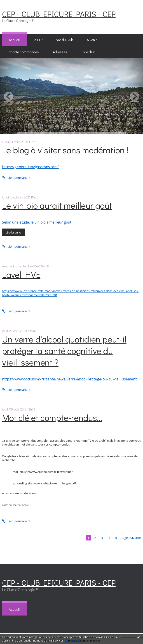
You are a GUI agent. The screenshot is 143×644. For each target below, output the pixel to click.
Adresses (60, 52)
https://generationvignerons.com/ (30, 167)
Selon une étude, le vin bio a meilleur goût (37, 222)
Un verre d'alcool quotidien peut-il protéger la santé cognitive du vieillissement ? (64, 350)
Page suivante (131, 538)
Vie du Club (65, 40)
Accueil (14, 40)
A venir (92, 40)
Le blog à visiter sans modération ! (65, 150)
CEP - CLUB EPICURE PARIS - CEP (59, 14)
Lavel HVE (21, 274)
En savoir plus (74, 640)
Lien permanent (16, 178)
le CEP (38, 40)
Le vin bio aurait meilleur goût (57, 205)
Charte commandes (24, 52)
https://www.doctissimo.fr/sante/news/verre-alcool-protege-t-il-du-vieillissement (69, 379)
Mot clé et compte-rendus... (52, 417)
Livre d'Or (88, 52)
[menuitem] (14, 40)
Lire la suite (13, 232)
